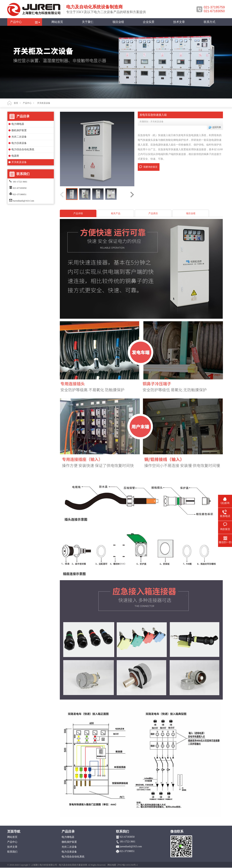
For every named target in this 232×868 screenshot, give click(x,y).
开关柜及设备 (19, 162)
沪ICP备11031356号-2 (127, 865)
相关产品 (116, 213)
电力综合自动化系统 (23, 149)
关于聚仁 (88, 22)
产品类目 (153, 213)
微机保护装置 (19, 130)
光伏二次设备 (19, 137)
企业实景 (149, 22)
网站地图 (112, 865)
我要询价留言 (150, 167)
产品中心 (16, 22)
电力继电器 (18, 124)
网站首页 (57, 22)
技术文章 (179, 22)
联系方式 (210, 22)
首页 (16, 103)
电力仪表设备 (19, 143)
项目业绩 (118, 22)
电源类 (15, 156)
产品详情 (78, 213)
